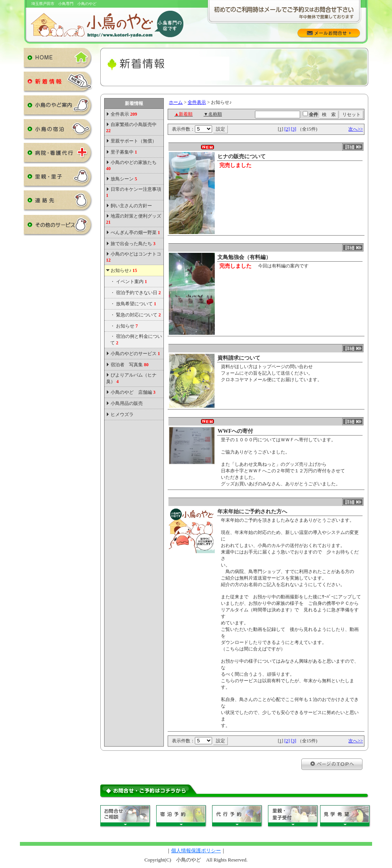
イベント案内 (131, 282)
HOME (58, 60)
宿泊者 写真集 (130, 365)
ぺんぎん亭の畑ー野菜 (135, 233)
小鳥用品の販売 (127, 403)
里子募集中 (124, 152)
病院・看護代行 (58, 155)
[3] (294, 129)
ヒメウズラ (122, 414)
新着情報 (58, 84)
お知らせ (127, 326)
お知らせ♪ (124, 270)
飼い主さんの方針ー (131, 206)
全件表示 (123, 114)
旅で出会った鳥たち (133, 244)
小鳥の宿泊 (58, 131)
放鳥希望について (136, 304)
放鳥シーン (124, 179)
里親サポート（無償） (134, 141)
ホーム (176, 102)
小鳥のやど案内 (58, 107)
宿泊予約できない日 (138, 293)
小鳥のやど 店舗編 (133, 392)
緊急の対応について (138, 315)
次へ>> (356, 129)
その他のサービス (58, 227)
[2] (287, 129)
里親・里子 (58, 179)
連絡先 (58, 202)
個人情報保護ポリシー (196, 851)
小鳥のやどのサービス (135, 354)
